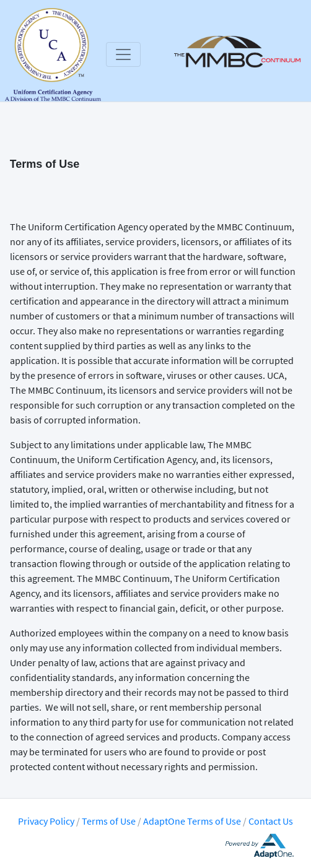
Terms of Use (110, 821)
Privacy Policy (46, 821)
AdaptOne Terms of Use (192, 821)
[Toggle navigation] (123, 54)
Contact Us (271, 821)
